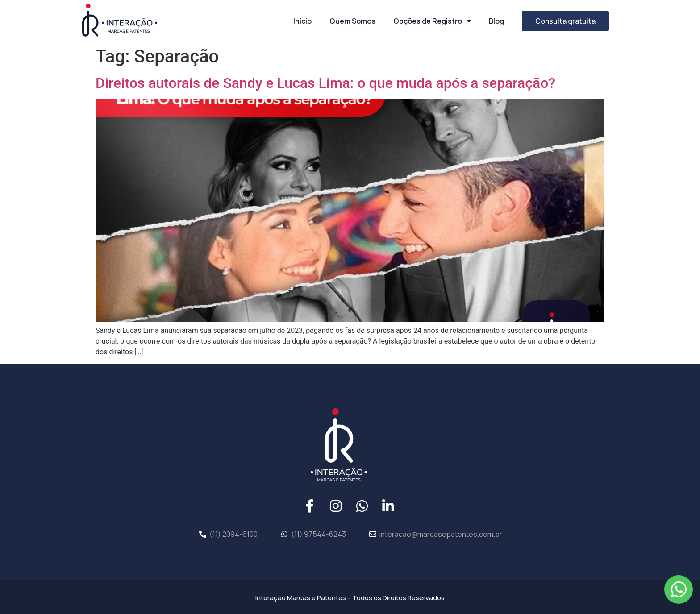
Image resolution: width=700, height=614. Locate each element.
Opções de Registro (432, 21)
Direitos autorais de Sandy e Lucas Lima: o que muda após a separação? (325, 83)
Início (302, 21)
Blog (496, 21)
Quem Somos (352, 21)
